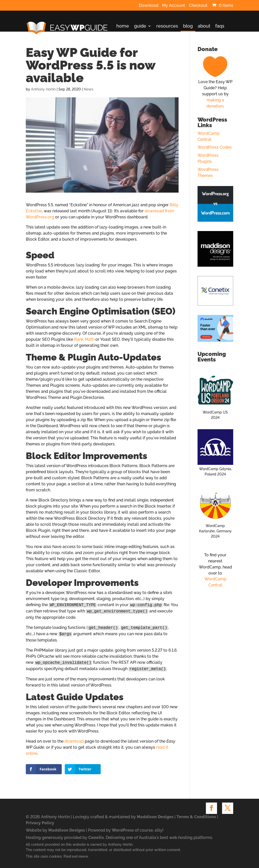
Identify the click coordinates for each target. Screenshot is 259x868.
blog (188, 26)
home (123, 26)
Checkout (198, 6)
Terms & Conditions (196, 817)
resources (167, 26)
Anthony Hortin (43, 89)
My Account (174, 6)
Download (149, 6)
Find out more (76, 856)
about (204, 26)
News (89, 89)
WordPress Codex (215, 147)
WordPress (123, 830)
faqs (220, 26)
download (74, 741)
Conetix (96, 838)
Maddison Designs (155, 817)
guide (140, 26)
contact (124, 39)
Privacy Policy (40, 823)
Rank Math (84, 339)
